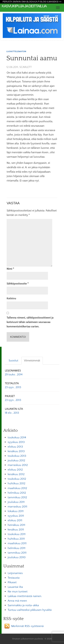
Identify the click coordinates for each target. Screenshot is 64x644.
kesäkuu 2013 (16, 451)
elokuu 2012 (15, 470)
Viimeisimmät (32, 361)
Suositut (13, 361)
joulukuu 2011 (16, 502)
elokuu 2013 (15, 447)
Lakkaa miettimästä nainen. (25, 596)
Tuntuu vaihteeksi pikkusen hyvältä (30, 610)
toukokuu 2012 (17, 479)
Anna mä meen (17, 601)
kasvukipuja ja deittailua (24, 6)
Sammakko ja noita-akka (23, 605)
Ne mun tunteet (18, 592)
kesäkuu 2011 (16, 530)
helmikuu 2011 (17, 548)
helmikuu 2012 (17, 493)
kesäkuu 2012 (16, 474)
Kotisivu (11, 298)
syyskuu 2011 (16, 516)
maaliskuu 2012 (17, 488)
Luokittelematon (16, 51)
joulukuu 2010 (17, 557)
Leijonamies (15, 573)
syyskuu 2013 (16, 442)
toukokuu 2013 (17, 456)
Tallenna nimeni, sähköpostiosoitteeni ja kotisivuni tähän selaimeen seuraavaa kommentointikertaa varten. (30, 322)
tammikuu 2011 (17, 553)
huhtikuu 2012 (16, 483)
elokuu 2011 (15, 520)
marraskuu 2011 (17, 507)
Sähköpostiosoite (18, 284)
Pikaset (12, 582)
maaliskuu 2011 (17, 543)
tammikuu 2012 (17, 497)
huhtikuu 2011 (16, 539)
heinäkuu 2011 (16, 525)
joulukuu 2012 (16, 460)
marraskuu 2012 (18, 465)
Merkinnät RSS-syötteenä (27, 626)
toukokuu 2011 (17, 534)
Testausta (14, 578)
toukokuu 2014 (17, 438)
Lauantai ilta (15, 587)
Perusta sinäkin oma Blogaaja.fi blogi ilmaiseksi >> (32, 2)
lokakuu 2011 (16, 511)
